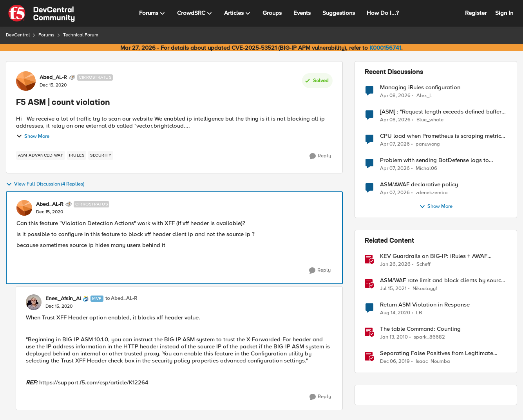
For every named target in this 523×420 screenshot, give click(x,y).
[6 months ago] (395, 265)
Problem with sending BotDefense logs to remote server (434, 160)
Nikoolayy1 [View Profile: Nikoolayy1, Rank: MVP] (425, 289)
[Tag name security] (101, 155)
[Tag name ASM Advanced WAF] (41, 155)
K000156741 (385, 48)
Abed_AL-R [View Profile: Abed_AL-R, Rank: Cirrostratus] (53, 78)
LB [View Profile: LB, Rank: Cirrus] (419, 313)
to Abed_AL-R (121, 298)
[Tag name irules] (77, 155)
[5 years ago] (393, 289)
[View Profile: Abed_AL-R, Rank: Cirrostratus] (26, 81)
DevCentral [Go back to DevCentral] (18, 35)
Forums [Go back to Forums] (46, 35)
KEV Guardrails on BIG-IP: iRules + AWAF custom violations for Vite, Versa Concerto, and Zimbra (442, 256)
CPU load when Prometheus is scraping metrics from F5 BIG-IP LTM (442, 136)
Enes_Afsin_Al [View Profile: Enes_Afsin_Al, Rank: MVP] (63, 299)
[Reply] (320, 156)
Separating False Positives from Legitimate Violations (437, 353)
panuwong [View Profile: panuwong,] (428, 144)
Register (476, 13)
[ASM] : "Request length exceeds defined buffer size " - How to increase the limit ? (441, 112)
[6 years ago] (395, 362)
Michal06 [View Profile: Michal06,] (426, 169)
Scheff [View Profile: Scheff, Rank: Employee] (423, 264)
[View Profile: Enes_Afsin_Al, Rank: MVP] (34, 302)
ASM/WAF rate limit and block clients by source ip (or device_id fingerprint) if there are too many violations (443, 280)
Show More (33, 136)
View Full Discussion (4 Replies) (45, 184)
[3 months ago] (395, 96)
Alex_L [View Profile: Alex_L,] (424, 95)
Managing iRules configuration (420, 87)
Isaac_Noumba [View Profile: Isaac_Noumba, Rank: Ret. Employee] (433, 361)
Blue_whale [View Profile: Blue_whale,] (430, 120)
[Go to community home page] (42, 13)
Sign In (504, 13)
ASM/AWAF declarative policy (419, 185)
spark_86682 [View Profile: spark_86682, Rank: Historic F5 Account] (429, 337)
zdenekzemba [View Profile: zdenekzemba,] (432, 193)
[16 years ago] (394, 337)
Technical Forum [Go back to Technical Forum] (81, 35)
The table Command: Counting (420, 329)
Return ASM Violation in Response (425, 305)
